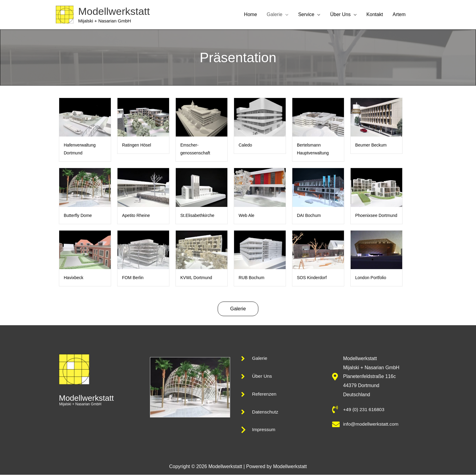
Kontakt (375, 14)
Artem (399, 14)
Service (306, 14)
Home (251, 14)
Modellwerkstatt (115, 11)
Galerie (275, 14)
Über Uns (340, 14)
